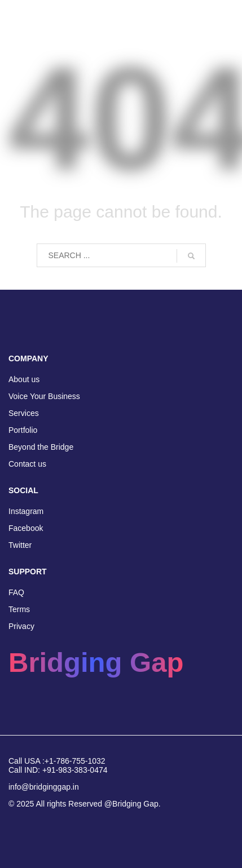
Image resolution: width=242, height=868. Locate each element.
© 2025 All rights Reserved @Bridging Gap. (85, 804)
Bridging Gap (96, 662)
